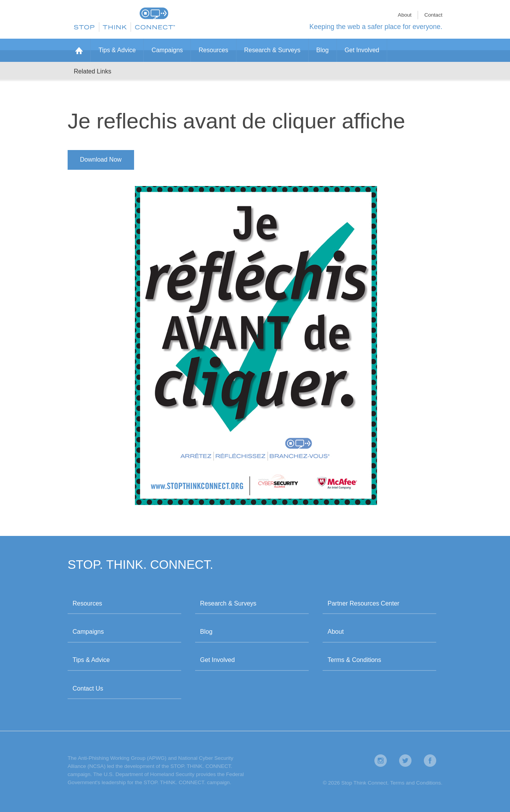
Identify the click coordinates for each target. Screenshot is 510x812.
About (405, 15)
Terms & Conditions (354, 660)
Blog (323, 50)
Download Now (101, 159)
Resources (213, 50)
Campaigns (167, 50)
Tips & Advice (117, 50)
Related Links (93, 71)
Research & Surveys (272, 50)
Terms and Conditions (416, 783)
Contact (433, 15)
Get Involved (362, 50)
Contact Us (88, 688)
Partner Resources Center (364, 603)
